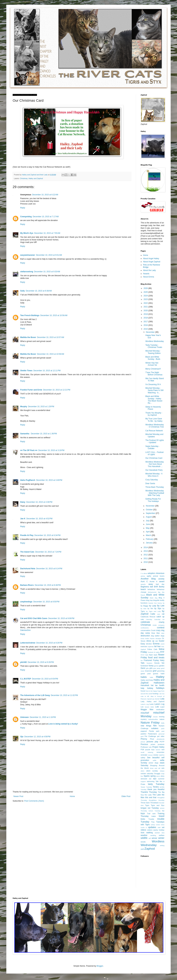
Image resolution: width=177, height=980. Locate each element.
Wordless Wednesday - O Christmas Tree (155, 426)
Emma (156, 644)
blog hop (149, 600)
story (163, 776)
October (150, 510)
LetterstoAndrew (28, 643)
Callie (153, 614)
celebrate (145, 622)
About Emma (148, 277)
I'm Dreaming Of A (153, 384)
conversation (145, 630)
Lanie (152, 704)
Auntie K (154, 582)
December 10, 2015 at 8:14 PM (49, 569)
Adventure (160, 573)
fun (163, 663)
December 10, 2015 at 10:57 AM (50, 337)
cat (163, 614)
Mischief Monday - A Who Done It (154, 475)
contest (161, 628)
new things (146, 726)
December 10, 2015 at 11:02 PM (64, 695)
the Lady (148, 795)
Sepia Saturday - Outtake (152, 447)
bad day (160, 584)
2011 (146, 558)
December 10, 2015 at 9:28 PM (41, 662)
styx (155, 779)
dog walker (155, 636)
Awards (146, 274)
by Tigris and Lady (153, 611)
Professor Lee (146, 747)
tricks (143, 819)
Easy (143, 644)
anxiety (161, 579)
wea (163, 833)
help (142, 688)
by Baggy (144, 606)
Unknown (24, 717)
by (164, 603)
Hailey (160, 677)
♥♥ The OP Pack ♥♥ (29, 450)
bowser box (153, 603)
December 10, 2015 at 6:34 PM (47, 535)
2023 (146, 299)
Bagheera (145, 587)
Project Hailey (158, 747)
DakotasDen (25, 630)
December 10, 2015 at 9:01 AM (49, 255)
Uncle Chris (160, 825)
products (161, 744)
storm (158, 776)
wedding (153, 835)
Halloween (159, 683)
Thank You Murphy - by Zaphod (154, 414)
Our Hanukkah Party (154, 470)
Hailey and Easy (147, 680)
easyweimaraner (28, 255)
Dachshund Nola (28, 569)
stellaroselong (27, 272)
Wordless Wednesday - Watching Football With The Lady (155, 493)
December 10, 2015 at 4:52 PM (39, 519)
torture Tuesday (155, 811)
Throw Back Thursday (155, 487)
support (143, 781)
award (162, 582)
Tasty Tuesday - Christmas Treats (154, 346)
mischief (145, 713)
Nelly (163, 723)
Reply (23, 208)
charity (162, 622)
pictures (150, 742)
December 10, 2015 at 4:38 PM (39, 502)
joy (153, 699)
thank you (152, 789)
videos (143, 830)
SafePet (162, 755)
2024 (146, 296)
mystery (144, 719)
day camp (145, 633)
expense (151, 647)
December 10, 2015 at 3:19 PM (51, 450)
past (163, 731)
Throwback (154, 803)
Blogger (100, 966)
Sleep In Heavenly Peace (153, 408)
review (156, 755)
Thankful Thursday (149, 792)
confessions (145, 628)
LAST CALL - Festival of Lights (154, 453)
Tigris (147, 805)
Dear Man (156, 633)
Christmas (24, 178)
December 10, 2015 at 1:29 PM (41, 407)
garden (162, 666)
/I (141, 573)
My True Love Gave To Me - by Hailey (154, 420)
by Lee (161, 606)
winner (154, 838)
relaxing (150, 752)
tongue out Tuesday (150, 808)
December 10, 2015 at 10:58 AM (50, 354)
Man (151, 710)
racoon (158, 750)
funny (151, 666)
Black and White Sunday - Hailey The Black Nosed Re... (154, 400)
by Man (143, 609)
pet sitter (161, 736)
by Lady (153, 606)
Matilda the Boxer (28, 337)
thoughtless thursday (157, 800)
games (156, 666)
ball (151, 587)
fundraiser (144, 666)
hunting (155, 694)
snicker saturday (147, 774)
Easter (162, 641)
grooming (161, 671)
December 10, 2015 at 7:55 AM (47, 233)
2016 (146, 325)
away (151, 584)
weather (144, 835)
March (149, 535)
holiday (150, 688)
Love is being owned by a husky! (63, 724)
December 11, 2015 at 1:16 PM (43, 717)
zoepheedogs (26, 602)
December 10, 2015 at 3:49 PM (49, 480)
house (143, 691)
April (148, 532)
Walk (143, 833)
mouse (155, 717)
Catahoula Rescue (148, 617)
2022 (146, 303)
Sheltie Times (26, 371)
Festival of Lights (154, 652)
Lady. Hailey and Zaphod (153, 701)
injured (149, 699)
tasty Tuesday (156, 784)
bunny (160, 603)
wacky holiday (159, 830)
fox (142, 660)
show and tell (155, 768)
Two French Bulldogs (30, 315)
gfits (147, 668)
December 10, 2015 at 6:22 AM (45, 195)
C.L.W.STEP (26, 679)
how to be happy (151, 691)
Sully (23, 291)
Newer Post (18, 796)
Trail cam (151, 814)
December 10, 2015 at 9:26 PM (49, 643)
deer (163, 633)
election (149, 644)
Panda (151, 731)
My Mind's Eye (27, 233)
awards (143, 584)
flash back (153, 655)
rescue (150, 755)
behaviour (151, 589)
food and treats (156, 657)
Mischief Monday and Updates (154, 435)
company (161, 625)
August (149, 517)
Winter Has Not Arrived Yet (152, 364)
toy (163, 811)
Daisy (23, 502)
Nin (155, 726)
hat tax (154, 685)
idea (152, 696)
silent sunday (152, 771)
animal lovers (159, 576)
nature (162, 719)
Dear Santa (150, 483)
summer (161, 779)
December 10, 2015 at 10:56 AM (54, 315)
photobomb (161, 739)
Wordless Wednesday (155, 341)
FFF (162, 652)
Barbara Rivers (27, 585)
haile (151, 677)
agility (149, 576)
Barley (162, 587)
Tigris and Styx (158, 805)
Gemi (143, 668)
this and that (151, 797)
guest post (146, 674)
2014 (146, 547)
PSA (142, 750)
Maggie (144, 710)
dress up (150, 641)
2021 (146, 307)
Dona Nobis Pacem (148, 638)
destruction (145, 636)
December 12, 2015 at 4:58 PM (37, 737)
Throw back (145, 803)
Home (72, 796)
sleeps (162, 771)
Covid (153, 630)
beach (143, 589)
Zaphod (150, 849)
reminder (144, 755)
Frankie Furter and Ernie (31, 390)
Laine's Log (145, 704)
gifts (151, 668)
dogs (163, 636)
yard (142, 849)
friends (157, 663)
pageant (144, 731)
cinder (155, 625)
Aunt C (144, 582)
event (163, 644)
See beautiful (153, 758)
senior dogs (153, 763)
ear (157, 641)
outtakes (155, 728)
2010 (146, 562)
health (162, 685)
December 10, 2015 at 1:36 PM (44, 434)
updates (152, 827)
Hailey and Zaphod (36, 178)
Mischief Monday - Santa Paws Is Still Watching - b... (154, 390)
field (147, 655)
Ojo (22, 737)
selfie (155, 760)
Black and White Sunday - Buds (153, 358)
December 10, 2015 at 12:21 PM (57, 390)
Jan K (23, 519)
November (151, 506)
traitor (154, 816)
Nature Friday (150, 723)
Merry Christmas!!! (153, 369)
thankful (161, 789)
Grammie (148, 671)
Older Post (126, 796)
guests (156, 674)
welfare (162, 835)
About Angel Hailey (151, 259)
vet (163, 827)
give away (157, 668)
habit (163, 674)
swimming (151, 781)
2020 (146, 311)
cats (142, 619)
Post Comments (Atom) (34, 801)
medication (160, 710)
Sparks (147, 776)
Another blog (148, 579)
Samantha (25, 434)
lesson (147, 707)
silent (142, 771)
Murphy (24, 407)
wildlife (144, 838)
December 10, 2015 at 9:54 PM (45, 679)
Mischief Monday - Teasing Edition (153, 352)
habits (144, 677)
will (150, 838)
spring (153, 776)
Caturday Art (159, 619)
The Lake (157, 795)
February (150, 539)
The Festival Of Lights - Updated (155, 441)
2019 (146, 314)
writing (162, 845)
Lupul (162, 707)
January (150, 543)
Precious (144, 744)
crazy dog (160, 630)
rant (163, 750)
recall (142, 752)
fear (159, 646)
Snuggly (157, 774)
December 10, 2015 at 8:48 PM (48, 585)
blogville (156, 600)
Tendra (156, 787)
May (148, 528)
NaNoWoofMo (153, 719)
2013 (146, 551)
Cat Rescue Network (154, 431)
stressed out (146, 779)
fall (155, 646)
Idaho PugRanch (28, 480)
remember (160, 752)
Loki (157, 707)
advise (143, 576)
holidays (160, 688)
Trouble (151, 819)
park (158, 731)
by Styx (158, 608)
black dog (154, 598)
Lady (162, 699)
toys (143, 813)
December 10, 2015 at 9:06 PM (61, 618)
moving (162, 717)
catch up (160, 617)
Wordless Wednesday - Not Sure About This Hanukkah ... (155, 464)
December (151, 332)
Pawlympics (152, 734)
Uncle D (144, 827)
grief (154, 671)
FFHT (143, 655)
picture (143, 742)
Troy (153, 822)
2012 (146, 555)
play (156, 742)
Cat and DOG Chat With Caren (34, 618)
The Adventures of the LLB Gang (35, 695)
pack (163, 728)
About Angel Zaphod (152, 262)
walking (150, 833)
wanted (157, 833)
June (148, 524)
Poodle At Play (27, 535)
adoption (151, 573)
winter (161, 838)
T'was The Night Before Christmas (154, 374)
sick (163, 768)
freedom (149, 663)
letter (152, 707)
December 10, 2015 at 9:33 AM (47, 272)
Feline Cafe (152, 649)
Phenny (144, 739)
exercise (144, 646)
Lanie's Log (159, 704)
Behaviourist (152, 592)
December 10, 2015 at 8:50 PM (46, 602)
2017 (146, 322)
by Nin (150, 608)
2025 (146, 292)
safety (143, 758)
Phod (152, 739)
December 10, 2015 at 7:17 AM (46, 217)
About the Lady (149, 270)
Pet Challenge (150, 736)
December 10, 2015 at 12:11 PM (47, 371)
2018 (146, 318)
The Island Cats (27, 552)
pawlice (143, 734)
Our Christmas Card (154, 458)
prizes (153, 744)
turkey (153, 825)
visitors (150, 830)
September (151, 513)
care (159, 614)
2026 (146, 288)
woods (143, 842)
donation (158, 638)
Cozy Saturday (152, 480)
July (148, 521)
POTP (162, 742)
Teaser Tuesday (146, 787)
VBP (159, 827)
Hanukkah (145, 685)
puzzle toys (150, 750)
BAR (156, 587)
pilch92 (23, 662)
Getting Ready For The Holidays (153, 500)
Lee (142, 707)
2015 (146, 329)
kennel (157, 699)
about (145, 573)
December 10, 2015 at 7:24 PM (48, 552)
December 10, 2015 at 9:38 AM (39, 291)
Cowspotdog (26, 217)
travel (162, 816)
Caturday (149, 619)
